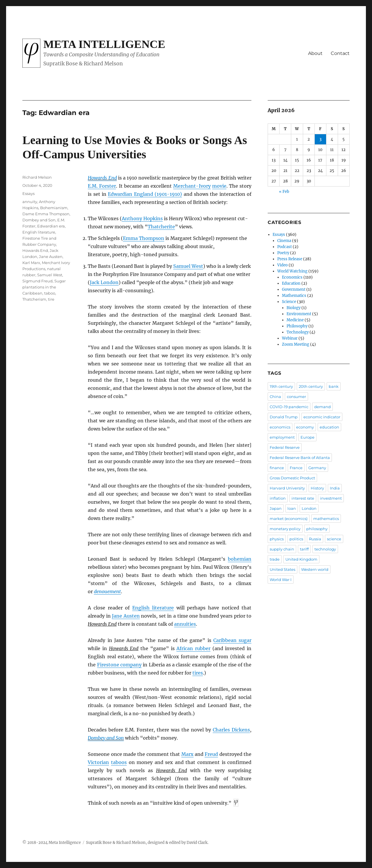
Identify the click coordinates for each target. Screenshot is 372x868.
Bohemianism (54, 208)
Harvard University (287, 488)
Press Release (290, 259)
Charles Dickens (231, 730)
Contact (340, 53)
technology (325, 549)
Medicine (295, 320)
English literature (153, 608)
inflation (278, 498)
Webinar (290, 338)
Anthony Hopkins (142, 218)
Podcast (285, 247)
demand (322, 407)
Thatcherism (34, 299)
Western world (315, 569)
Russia (315, 539)
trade (275, 559)
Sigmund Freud (37, 281)
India (335, 488)
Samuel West (188, 266)
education (329, 427)
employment (282, 437)
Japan (276, 508)
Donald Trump (284, 417)
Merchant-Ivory (192, 186)
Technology (298, 332)
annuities (185, 624)
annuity (30, 202)
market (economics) (289, 519)
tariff (304, 549)
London (309, 508)
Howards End (102, 178)
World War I (281, 580)
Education (291, 283)
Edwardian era (51, 226)
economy (305, 427)
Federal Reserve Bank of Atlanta (300, 458)
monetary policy (285, 529)
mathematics (326, 519)
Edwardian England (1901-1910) (145, 194)
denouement (107, 591)
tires (198, 673)
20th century (311, 386)
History (317, 488)
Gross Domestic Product (292, 478)
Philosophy (297, 326)
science (334, 539)
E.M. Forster (102, 186)
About (315, 53)
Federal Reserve (285, 447)
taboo (50, 293)
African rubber (193, 648)
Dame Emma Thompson (46, 214)
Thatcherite (161, 227)
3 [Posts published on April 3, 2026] (320, 139)
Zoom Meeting (296, 344)
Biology (294, 308)
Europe (307, 437)
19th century (281, 386)
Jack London (104, 282)
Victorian (98, 762)
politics (296, 539)
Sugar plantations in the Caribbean (44, 287)
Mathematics (294, 296)
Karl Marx (31, 263)
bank (334, 386)
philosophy (317, 529)
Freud (211, 754)
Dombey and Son (106, 738)
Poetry (283, 253)
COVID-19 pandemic (289, 407)
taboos (119, 762)
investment (331, 498)
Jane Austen (126, 616)
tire (51, 299)
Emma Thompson (144, 238)
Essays (28, 193)
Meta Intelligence (104, 44)
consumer (296, 397)
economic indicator (322, 417)
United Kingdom (301, 559)
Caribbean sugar (232, 640)
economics (280, 427)
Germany (317, 468)
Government (294, 289)
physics (277, 539)
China (275, 397)
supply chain (282, 549)
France (296, 468)
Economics (292, 277)
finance (277, 468)
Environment (299, 314)
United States (282, 569)
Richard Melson (37, 177)
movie (219, 186)
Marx (187, 754)
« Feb (284, 192)
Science (289, 302)
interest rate (303, 498)
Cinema (284, 241)
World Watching (292, 271)
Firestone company (119, 665)
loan (292, 508)
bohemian (240, 559)
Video (282, 265)
